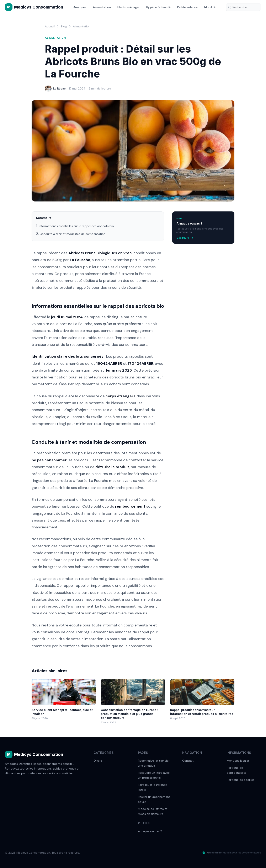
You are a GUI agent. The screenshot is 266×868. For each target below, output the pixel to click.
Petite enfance (187, 7)
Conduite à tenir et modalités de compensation (73, 234)
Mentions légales (238, 761)
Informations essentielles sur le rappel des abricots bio (76, 226)
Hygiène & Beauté (158, 7)
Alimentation (102, 7)
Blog (64, 26)
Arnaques (80, 7)
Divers (98, 761)
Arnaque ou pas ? (150, 831)
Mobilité (210, 7)
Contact (188, 761)
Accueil (50, 26)
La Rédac (59, 88)
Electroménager (128, 7)
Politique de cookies (241, 780)
